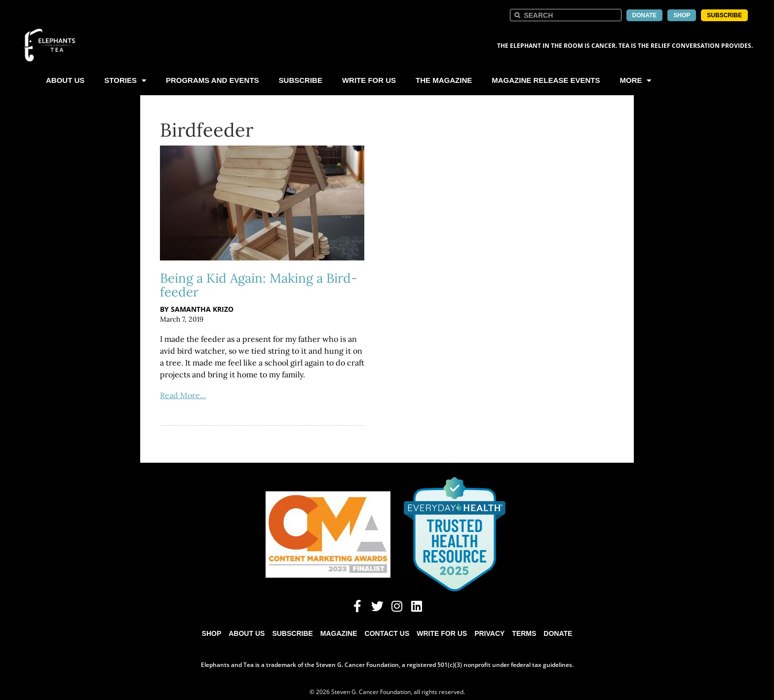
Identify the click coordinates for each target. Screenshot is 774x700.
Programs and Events (213, 80)
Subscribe (301, 80)
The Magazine (444, 80)
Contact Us (387, 633)
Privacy (489, 633)
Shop (212, 633)
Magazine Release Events (546, 80)
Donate (558, 633)
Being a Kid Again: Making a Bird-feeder (259, 285)
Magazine (339, 633)
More (635, 81)
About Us (65, 80)
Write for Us (442, 633)
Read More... (183, 395)
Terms (524, 633)
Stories (125, 81)
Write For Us (369, 80)
